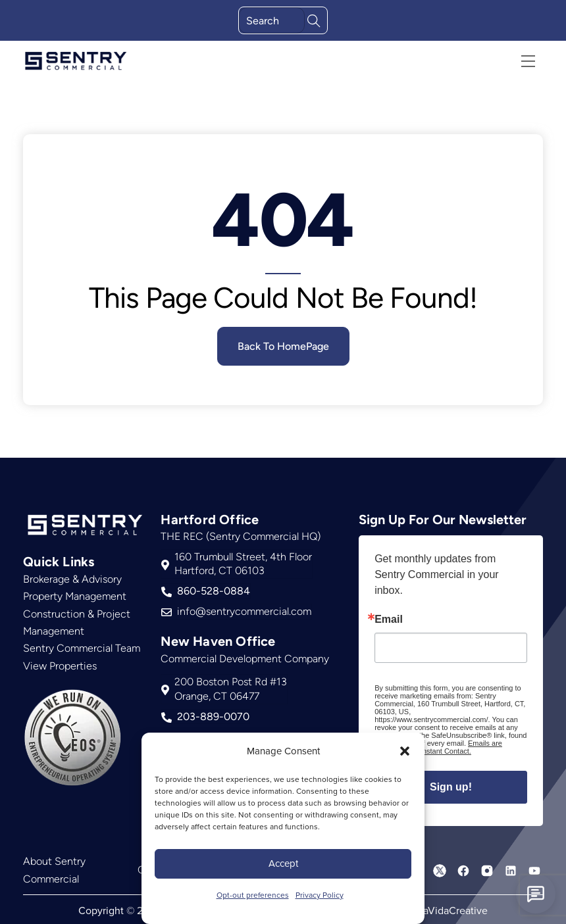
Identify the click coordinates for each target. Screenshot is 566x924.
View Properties (60, 666)
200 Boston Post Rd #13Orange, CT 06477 (224, 688)
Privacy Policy (320, 895)
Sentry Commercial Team (82, 648)
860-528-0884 (206, 591)
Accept (283, 863)
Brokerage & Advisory (72, 579)
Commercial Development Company (245, 657)
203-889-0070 (205, 716)
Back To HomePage (283, 346)
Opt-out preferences (253, 895)
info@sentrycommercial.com (236, 611)
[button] (405, 751)
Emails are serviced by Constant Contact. (438, 746)
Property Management (75, 596)
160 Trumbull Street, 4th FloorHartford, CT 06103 (237, 563)
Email (389, 619)
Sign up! (451, 786)
